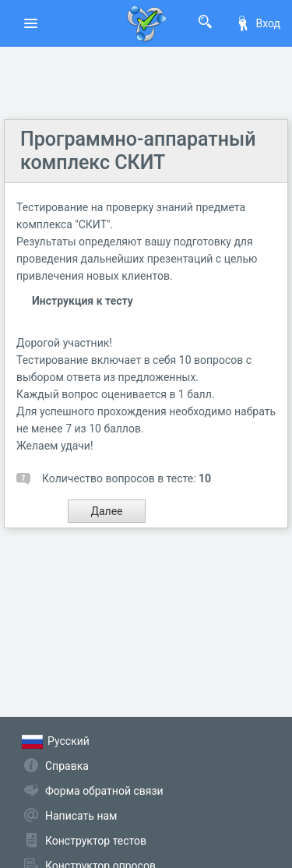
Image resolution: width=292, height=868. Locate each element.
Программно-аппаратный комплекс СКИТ (138, 151)
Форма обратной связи (104, 791)
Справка (67, 766)
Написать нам (81, 816)
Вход (258, 23)
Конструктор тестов (96, 841)
